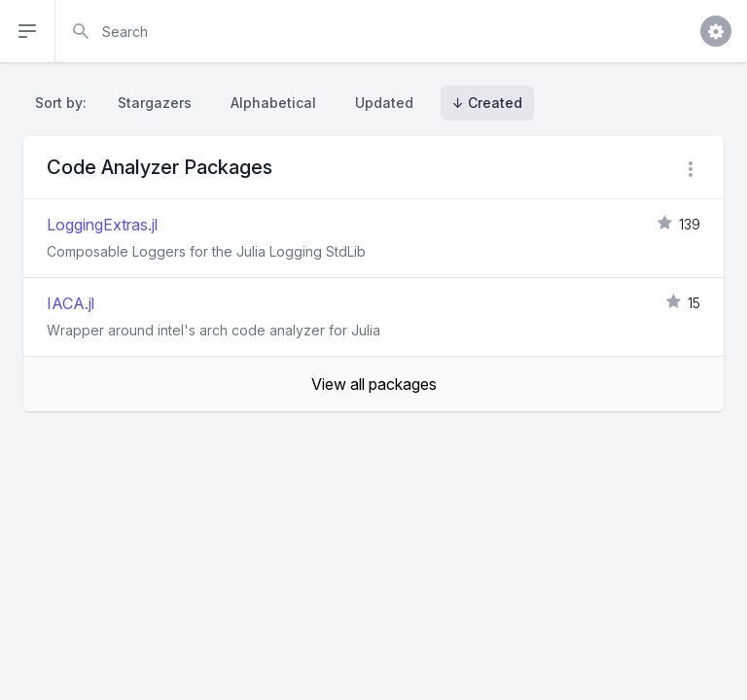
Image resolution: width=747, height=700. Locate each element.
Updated (384, 103)
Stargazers (155, 103)
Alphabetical (273, 103)
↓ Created (487, 103)
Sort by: (65, 103)
